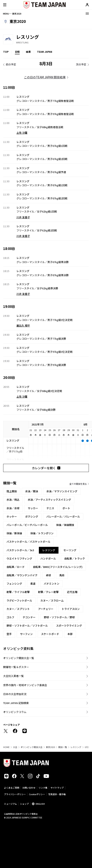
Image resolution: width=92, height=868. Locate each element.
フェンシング (14, 584)
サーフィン (26, 634)
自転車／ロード (16, 567)
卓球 (48, 575)
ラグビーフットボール (19, 600)
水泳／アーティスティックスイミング (49, 500)
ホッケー (12, 516)
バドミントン (52, 584)
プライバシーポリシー (15, 794)
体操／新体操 (14, 533)
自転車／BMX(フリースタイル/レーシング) (58, 567)
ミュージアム (10, 804)
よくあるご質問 (12, 788)
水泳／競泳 (32, 491)
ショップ (24, 804)
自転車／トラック (75, 558)
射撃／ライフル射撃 (18, 592)
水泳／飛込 (13, 500)
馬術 (62, 575)
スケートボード (50, 634)
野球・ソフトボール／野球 (59, 617)
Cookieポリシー (37, 794)
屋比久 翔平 (23, 325)
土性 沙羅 (22, 133)
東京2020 (50, 747)
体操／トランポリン (42, 533)
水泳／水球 (13, 508)
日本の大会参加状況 (15, 694)
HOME (6, 747)
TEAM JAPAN (45, 52)
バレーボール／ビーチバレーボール (27, 525)
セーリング (70, 550)
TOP (6, 52)
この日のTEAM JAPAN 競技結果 (45, 77)
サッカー (33, 508)
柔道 (33, 584)
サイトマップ (57, 788)
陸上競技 (12, 491)
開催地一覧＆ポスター (16, 667)
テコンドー (29, 617)
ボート (66, 508)
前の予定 (11, 64)
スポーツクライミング (69, 626)
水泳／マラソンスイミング (62, 491)
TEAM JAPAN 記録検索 (16, 703)
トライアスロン (71, 609)
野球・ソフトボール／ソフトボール (27, 626)
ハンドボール (48, 558)
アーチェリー (46, 609)
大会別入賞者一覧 (13, 676)
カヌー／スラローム (52, 600)
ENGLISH (40, 804)
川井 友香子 (23, 217)
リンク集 (43, 788)
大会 (15, 747)
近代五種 (72, 592)
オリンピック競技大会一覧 (19, 658)
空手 (9, 634)
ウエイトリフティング (19, 558)
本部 (70, 634)
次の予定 (81, 64)
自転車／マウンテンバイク (22, 575)
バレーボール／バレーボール (63, 516)
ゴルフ (10, 617)
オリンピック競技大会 (32, 747)
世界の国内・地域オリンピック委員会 (25, 685)
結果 (28, 52)
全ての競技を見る (78, 484)
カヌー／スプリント (18, 609)
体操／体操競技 (65, 525)
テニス (50, 508)
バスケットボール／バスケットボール (28, 542)
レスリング (76, 747)
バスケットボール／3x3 (20, 550)
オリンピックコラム (15, 712)
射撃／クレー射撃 (48, 592)
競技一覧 (63, 747)
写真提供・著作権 (57, 794)
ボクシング (32, 516)
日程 (17, 52)
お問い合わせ (29, 788)
